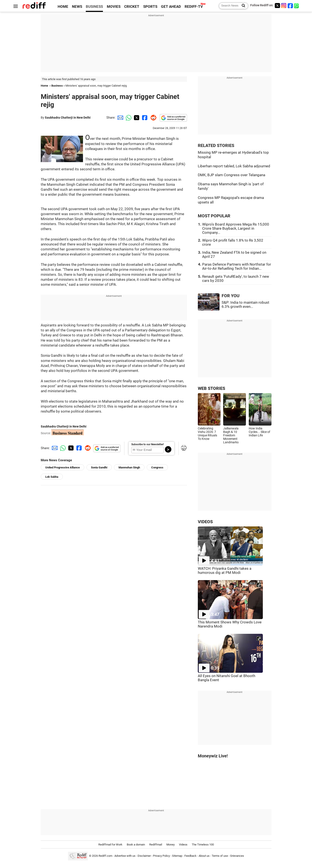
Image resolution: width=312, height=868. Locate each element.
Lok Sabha (52, 477)
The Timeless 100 (203, 845)
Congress (157, 467)
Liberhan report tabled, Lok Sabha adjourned (234, 166)
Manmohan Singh (129, 467)
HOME (63, 7)
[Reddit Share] (153, 118)
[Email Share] (120, 118)
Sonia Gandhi (99, 467)
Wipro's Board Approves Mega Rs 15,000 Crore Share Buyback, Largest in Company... (236, 228)
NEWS (77, 7)
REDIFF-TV (194, 7)
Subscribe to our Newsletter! (148, 444)
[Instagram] (284, 6)
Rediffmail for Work (110, 845)
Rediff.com (105, 856)
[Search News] (242, 6)
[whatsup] (297, 6)
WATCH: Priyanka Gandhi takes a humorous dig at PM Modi (225, 571)
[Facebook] (290, 6)
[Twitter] (277, 6)
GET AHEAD (171, 7)
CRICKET (132, 7)
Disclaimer (144, 856)
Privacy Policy (161, 856)
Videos (183, 845)
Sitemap (177, 856)
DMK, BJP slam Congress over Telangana (232, 175)
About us (204, 856)
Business (57, 86)
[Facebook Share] (144, 118)
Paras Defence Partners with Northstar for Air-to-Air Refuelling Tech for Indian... (237, 266)
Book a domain (136, 845)
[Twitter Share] (136, 118)
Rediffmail (156, 845)
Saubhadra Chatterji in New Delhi (68, 118)
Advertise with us (125, 856)
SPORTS (150, 7)
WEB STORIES (211, 388)
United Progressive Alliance (63, 467)
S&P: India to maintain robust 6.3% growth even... (245, 305)
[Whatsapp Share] (128, 118)
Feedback (190, 856)
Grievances (237, 856)
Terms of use (220, 856)
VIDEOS (205, 522)
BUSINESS (94, 7)
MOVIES (114, 7)
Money (171, 845)
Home (44, 86)
